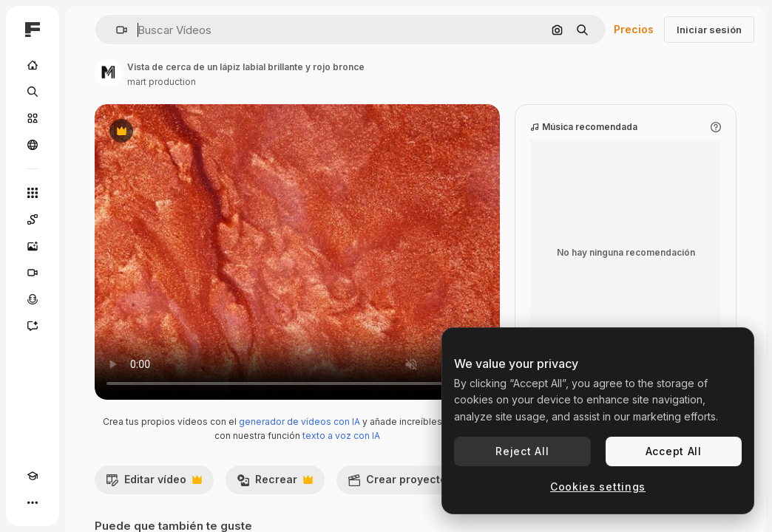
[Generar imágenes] (33, 246)
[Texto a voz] (33, 299)
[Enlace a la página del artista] (108, 72)
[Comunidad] (33, 145)
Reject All (522, 451)
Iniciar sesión (709, 30)
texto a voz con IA (341, 436)
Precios (634, 29)
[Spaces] (33, 219)
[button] (116, 30)
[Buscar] (33, 92)
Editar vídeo (154, 483)
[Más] (33, 502)
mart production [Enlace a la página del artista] (162, 82)
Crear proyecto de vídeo (429, 483)
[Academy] (33, 476)
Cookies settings (598, 487)
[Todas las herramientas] (33, 193)
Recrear (275, 483)
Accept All (674, 451)
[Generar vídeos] (33, 273)
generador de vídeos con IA (299, 422)
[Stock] (33, 118)
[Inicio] (33, 65)
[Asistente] (33, 326)
